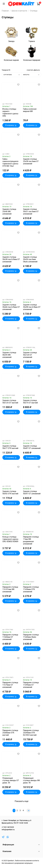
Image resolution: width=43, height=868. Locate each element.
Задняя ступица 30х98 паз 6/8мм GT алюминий (32, 307)
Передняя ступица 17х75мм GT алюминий (10, 685)
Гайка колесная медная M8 (30, 110)
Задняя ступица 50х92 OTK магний (10, 492)
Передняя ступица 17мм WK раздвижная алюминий (31, 540)
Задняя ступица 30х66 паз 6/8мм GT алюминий (11, 307)
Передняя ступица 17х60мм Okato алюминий (31, 637)
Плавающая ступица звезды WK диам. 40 (31, 780)
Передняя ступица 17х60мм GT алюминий (10, 637)
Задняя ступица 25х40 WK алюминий (9, 211)
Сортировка (12, 75)
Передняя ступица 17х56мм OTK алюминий (31, 589)
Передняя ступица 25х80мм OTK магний (10, 733)
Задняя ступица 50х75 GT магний (30, 402)
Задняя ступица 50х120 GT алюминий (30, 355)
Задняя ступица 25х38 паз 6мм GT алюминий (31, 161)
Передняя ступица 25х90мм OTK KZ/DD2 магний (31, 733)
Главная (5, 11)
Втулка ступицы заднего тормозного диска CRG (10, 112)
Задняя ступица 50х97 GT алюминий (32, 492)
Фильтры (32, 75)
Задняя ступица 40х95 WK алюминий (9, 355)
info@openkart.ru (8, 830)
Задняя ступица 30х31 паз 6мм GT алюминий (31, 211)
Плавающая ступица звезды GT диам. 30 (11, 780)
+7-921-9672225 (8, 827)
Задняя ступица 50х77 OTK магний (10, 447)
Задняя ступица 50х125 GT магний (10, 402)
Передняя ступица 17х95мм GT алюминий (31, 685)
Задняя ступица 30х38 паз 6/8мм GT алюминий (11, 259)
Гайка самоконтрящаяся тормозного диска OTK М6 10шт (10, 162)
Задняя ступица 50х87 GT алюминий (32, 447)
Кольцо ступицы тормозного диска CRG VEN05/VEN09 (10, 539)
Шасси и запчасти (19, 11)
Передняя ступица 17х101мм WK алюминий (10, 589)
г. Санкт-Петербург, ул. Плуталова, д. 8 (16, 820)
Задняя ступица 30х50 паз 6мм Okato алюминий (30, 259)
